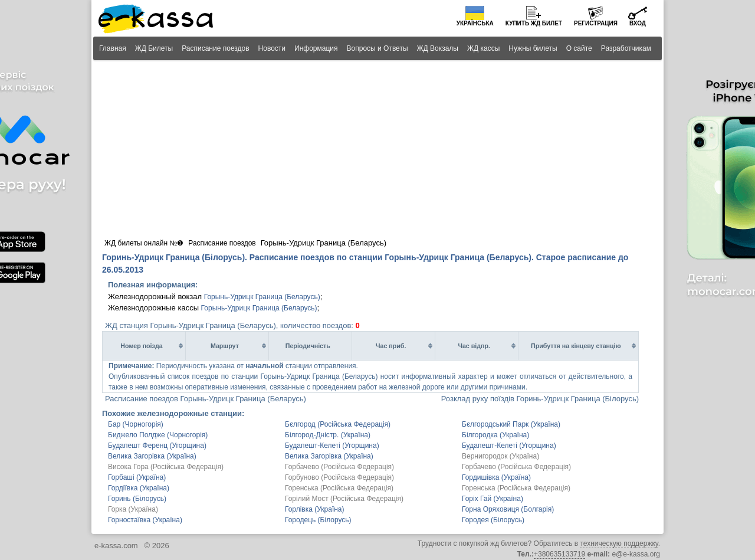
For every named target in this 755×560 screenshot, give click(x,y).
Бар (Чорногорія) (136, 424)
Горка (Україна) (133, 509)
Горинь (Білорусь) (137, 499)
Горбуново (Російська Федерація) (339, 477)
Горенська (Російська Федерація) (339, 488)
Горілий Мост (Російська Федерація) (344, 499)
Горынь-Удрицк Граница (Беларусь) (262, 297)
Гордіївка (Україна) (139, 488)
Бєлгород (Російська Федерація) (338, 424)
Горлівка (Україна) (315, 509)
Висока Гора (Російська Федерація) (166, 467)
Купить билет (534, 23)
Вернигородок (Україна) (500, 456)
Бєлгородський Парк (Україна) (511, 424)
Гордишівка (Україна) (496, 477)
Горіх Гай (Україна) (493, 499)
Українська (475, 23)
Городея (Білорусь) (493, 520)
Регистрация (596, 23)
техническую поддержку (619, 543)
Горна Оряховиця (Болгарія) (508, 509)
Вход (638, 23)
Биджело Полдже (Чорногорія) (158, 435)
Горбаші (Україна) (137, 477)
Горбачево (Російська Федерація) (339, 467)
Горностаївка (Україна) (145, 520)
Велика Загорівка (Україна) (152, 456)
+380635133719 (559, 554)
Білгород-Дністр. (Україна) (328, 435)
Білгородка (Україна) (495, 435)
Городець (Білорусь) (318, 520)
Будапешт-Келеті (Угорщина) (332, 446)
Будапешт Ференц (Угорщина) (157, 446)
